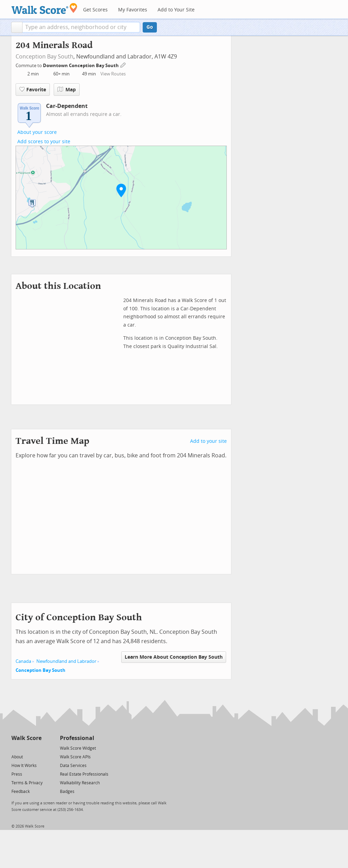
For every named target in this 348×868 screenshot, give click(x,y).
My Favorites (133, 10)
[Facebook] (26, 748)
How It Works (24, 766)
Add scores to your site (44, 142)
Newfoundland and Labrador (66, 661)
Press (17, 774)
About (17, 757)
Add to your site (208, 441)
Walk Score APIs (75, 757)
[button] (17, 27)
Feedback (21, 792)
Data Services (73, 766)
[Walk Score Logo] (44, 8)
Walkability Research (80, 783)
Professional (77, 738)
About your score (37, 132)
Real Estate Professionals (84, 774)
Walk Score (26, 738)
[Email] (37, 748)
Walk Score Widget (78, 748)
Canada (23, 661)
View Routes (113, 74)
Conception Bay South (44, 57)
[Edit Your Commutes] (123, 65)
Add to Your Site (176, 10)
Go (150, 27)
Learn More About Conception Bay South (174, 657)
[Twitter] (15, 748)
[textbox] (81, 27)
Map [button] (67, 90)
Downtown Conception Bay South (81, 66)
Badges (67, 792)
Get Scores (95, 10)
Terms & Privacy (27, 783)
